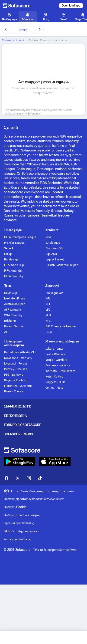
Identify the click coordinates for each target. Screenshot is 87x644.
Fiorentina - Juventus (18, 386)
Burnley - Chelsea (16, 369)
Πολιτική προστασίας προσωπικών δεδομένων (34, 499)
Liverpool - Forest (16, 364)
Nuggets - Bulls (55, 382)
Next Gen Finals (14, 299)
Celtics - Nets (54, 388)
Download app (71, 6)
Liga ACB (51, 254)
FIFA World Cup (14, 265)
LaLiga (8, 254)
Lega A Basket (55, 260)
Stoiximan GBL (55, 248)
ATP (7, 332)
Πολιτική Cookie (15, 507)
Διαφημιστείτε (17, 406)
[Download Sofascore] (19, 461)
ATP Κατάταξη (13, 310)
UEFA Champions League (20, 237)
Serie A (9, 248)
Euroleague (53, 243)
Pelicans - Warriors (58, 365)
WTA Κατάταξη (13, 315)
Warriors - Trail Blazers (60, 371)
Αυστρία (21, 40)
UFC (48, 310)
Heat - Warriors (56, 354)
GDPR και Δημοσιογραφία (21, 531)
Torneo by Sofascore (23, 425)
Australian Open (15, 304)
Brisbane (10, 321)
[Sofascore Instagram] (29, 478)
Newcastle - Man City (18, 358)
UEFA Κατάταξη (13, 276)
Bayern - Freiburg (16, 380)
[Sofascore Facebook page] (6, 478)
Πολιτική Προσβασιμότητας (22, 515)
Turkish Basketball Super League (64, 265)
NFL (48, 299)
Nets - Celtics (54, 377)
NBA (48, 237)
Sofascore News (18, 434)
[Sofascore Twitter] (18, 478)
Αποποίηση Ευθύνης (17, 539)
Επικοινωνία (15, 416)
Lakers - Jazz (54, 349)
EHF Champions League (61, 326)
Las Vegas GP (54, 293)
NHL (48, 304)
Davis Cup (11, 293)
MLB (48, 315)
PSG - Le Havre (14, 375)
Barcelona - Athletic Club (21, 352)
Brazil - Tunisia (14, 391)
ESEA (49, 332)
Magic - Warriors (56, 360)
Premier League (14, 243)
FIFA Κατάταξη (13, 271)
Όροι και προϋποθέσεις (19, 523)
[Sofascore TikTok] (40, 478)
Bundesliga (11, 260)
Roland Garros (14, 326)
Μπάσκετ (7, 40)
